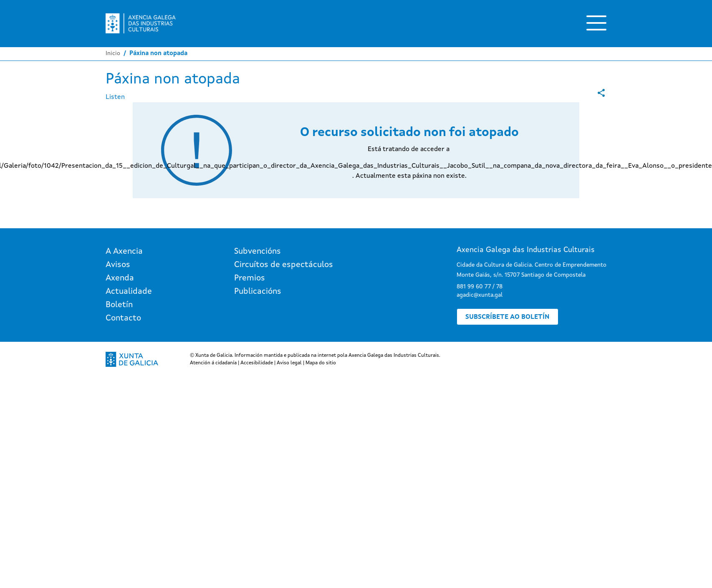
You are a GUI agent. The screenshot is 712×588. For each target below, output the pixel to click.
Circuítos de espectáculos (284, 265)
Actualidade (129, 292)
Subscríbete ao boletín (507, 317)
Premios (250, 278)
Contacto (123, 318)
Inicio (113, 53)
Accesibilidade (257, 363)
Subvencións (258, 252)
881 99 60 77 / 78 (480, 287)
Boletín (119, 305)
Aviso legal (289, 363)
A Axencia (124, 252)
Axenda (120, 278)
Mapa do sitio (321, 363)
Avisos (118, 265)
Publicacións (258, 292)
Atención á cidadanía (213, 363)
